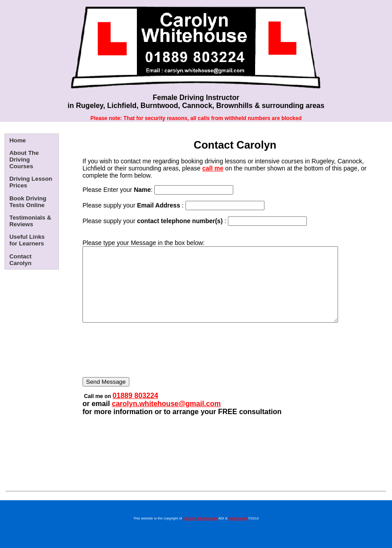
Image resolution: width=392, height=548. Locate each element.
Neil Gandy (238, 533)
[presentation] (150, 368)
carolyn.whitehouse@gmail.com (166, 418)
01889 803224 (135, 410)
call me (213, 168)
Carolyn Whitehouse (200, 533)
